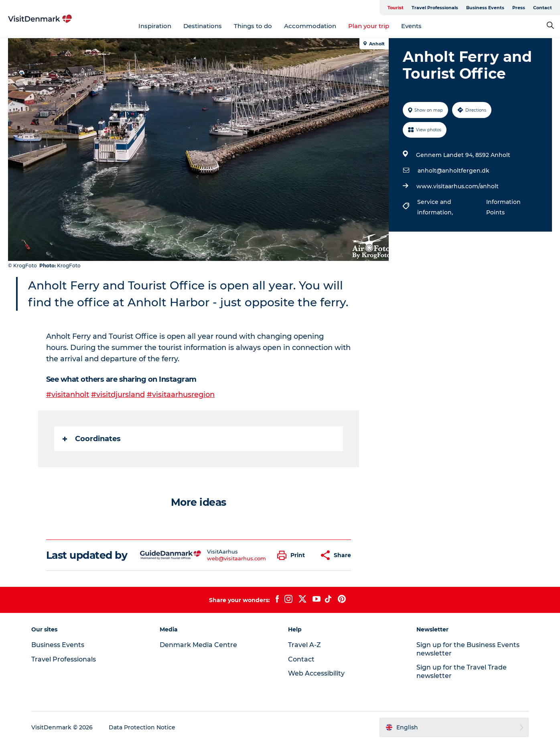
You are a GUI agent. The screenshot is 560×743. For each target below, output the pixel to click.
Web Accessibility (316, 673)
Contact (543, 8)
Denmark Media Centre (198, 645)
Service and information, (436, 207)
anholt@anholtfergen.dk (453, 171)
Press (519, 8)
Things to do (253, 26)
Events (411, 26)
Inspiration (155, 26)
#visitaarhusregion (181, 395)
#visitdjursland (118, 395)
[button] (293, 555)
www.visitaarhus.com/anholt (458, 186)
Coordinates (92, 439)
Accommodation (310, 26)
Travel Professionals (435, 8)
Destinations (203, 26)
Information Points (503, 207)
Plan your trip (369, 26)
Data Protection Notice (142, 727)
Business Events (485, 8)
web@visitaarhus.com (236, 558)
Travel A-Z (304, 645)
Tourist (396, 8)
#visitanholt (68, 395)
